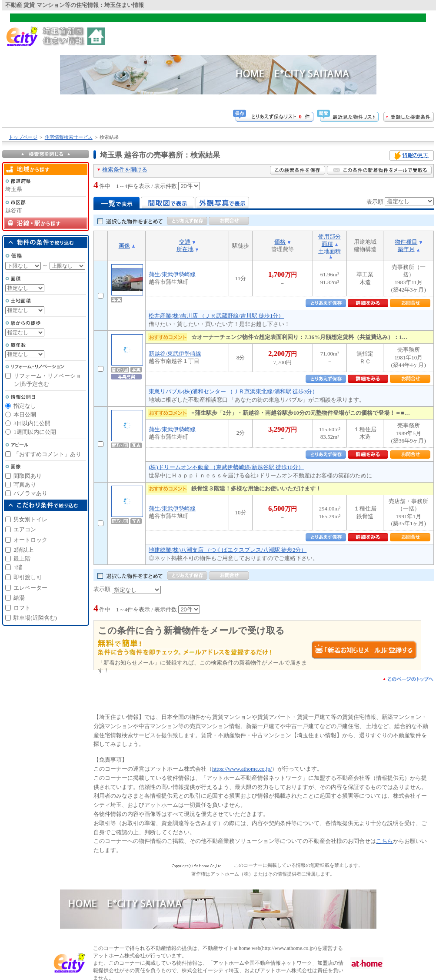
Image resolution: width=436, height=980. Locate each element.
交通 (185, 242)
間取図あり (28, 476)
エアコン (25, 529)
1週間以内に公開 (35, 432)
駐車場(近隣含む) (35, 618)
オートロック (30, 540)
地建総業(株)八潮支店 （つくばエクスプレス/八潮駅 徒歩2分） (228, 550)
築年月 (406, 249)
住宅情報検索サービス (69, 137)
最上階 (22, 559)
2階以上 (23, 550)
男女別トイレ (30, 519)
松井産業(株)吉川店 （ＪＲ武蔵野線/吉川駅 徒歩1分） (216, 316)
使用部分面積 (329, 240)
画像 (124, 246)
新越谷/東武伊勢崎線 (175, 354)
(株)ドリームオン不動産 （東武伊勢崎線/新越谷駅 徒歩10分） (226, 467)
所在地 (185, 249)
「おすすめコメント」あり (47, 454)
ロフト (22, 608)
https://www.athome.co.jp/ (242, 769)
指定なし (25, 406)
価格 (280, 242)
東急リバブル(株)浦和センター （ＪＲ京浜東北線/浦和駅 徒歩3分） (233, 391)
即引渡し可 (28, 577)
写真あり (25, 485)
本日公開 (25, 414)
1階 (18, 567)
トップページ (23, 137)
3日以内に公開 (32, 423)
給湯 (19, 598)
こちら (384, 841)
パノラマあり (30, 493)
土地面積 (329, 251)
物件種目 (406, 242)
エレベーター (30, 588)
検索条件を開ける (125, 169)
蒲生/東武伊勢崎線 (172, 274)
